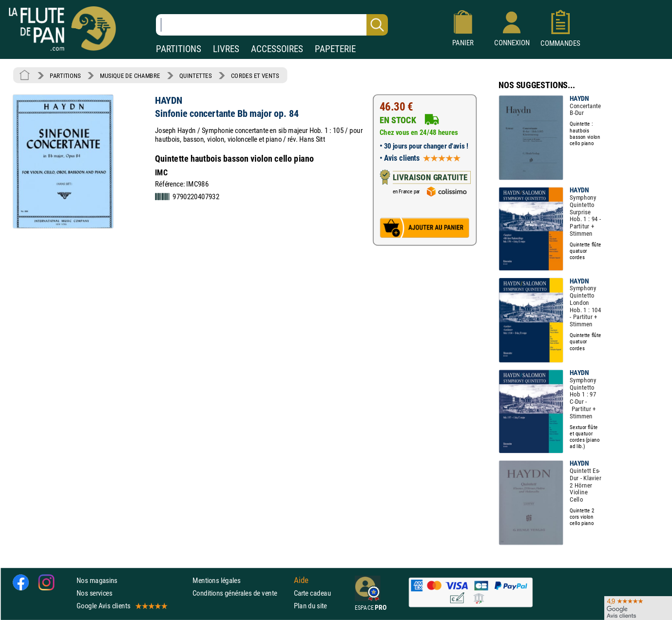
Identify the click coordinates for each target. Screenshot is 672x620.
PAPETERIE (335, 49)
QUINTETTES (195, 75)
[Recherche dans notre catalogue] (272, 25)
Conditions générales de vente (241, 593)
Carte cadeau (312, 593)
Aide (301, 580)
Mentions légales (216, 580)
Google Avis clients (121, 606)
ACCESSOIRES (277, 49)
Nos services (94, 593)
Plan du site (310, 606)
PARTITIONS (179, 49)
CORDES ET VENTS (255, 75)
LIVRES (226, 49)
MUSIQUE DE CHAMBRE (130, 75)
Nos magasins (97, 580)
